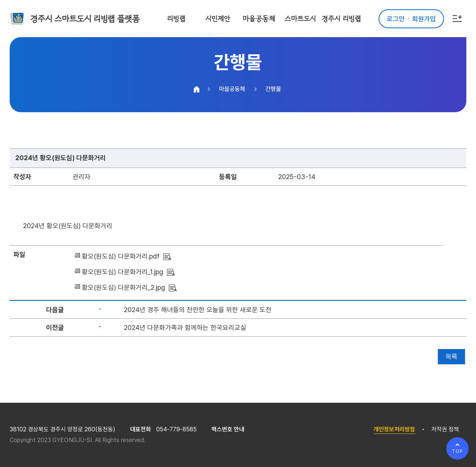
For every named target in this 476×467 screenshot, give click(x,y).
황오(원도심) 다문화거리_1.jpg (123, 272)
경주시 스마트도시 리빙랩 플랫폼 (85, 19)
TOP (457, 451)
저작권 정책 (445, 429)
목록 (451, 356)
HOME (197, 89)
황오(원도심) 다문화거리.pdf (121, 256)
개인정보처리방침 (394, 429)
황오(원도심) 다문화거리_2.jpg (123, 287)
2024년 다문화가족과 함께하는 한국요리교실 (185, 327)
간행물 (273, 89)
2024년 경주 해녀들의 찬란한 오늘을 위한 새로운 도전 (198, 310)
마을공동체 (232, 89)
